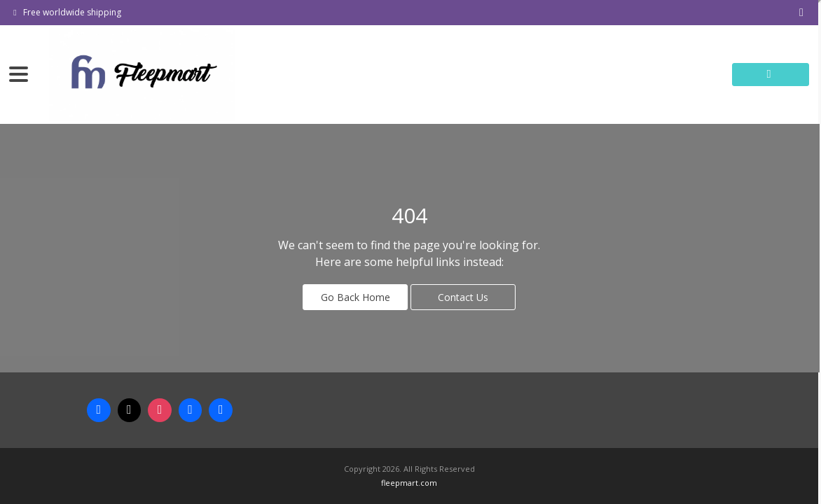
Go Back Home (356, 297)
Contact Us (463, 297)
